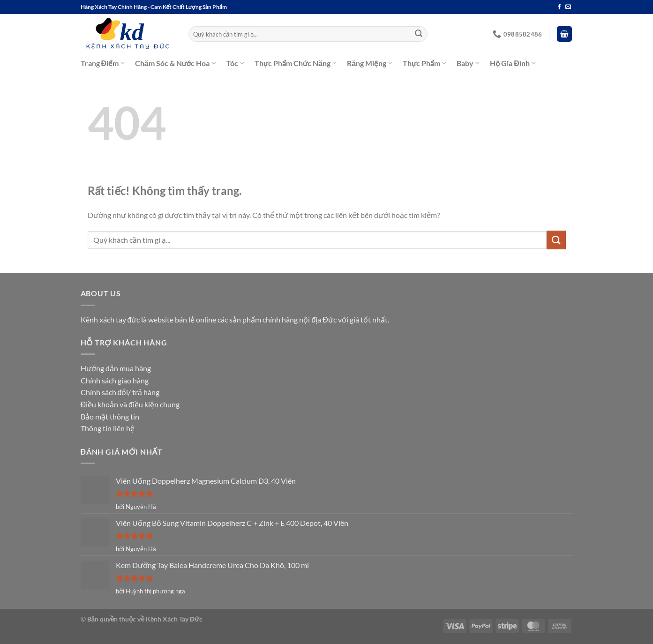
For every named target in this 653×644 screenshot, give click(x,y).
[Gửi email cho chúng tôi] (568, 7)
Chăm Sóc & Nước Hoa (176, 63)
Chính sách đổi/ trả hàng (120, 392)
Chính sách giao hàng (115, 380)
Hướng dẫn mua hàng (116, 368)
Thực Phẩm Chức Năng (296, 63)
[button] (564, 34)
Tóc (235, 63)
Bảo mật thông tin (110, 416)
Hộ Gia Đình (513, 63)
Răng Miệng (370, 63)
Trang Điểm (103, 63)
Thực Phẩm (424, 63)
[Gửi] (419, 34)
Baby (468, 63)
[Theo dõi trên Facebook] (559, 7)
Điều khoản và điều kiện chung (130, 404)
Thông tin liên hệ (108, 428)
